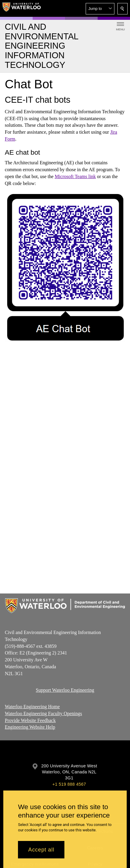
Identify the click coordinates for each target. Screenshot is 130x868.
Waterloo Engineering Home (32, 707)
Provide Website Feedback (30, 720)
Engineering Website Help (30, 727)
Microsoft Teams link (75, 176)
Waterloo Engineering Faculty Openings (43, 713)
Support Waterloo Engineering (65, 690)
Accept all (41, 850)
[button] (100, 9)
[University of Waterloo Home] (22, 8)
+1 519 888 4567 (69, 784)
